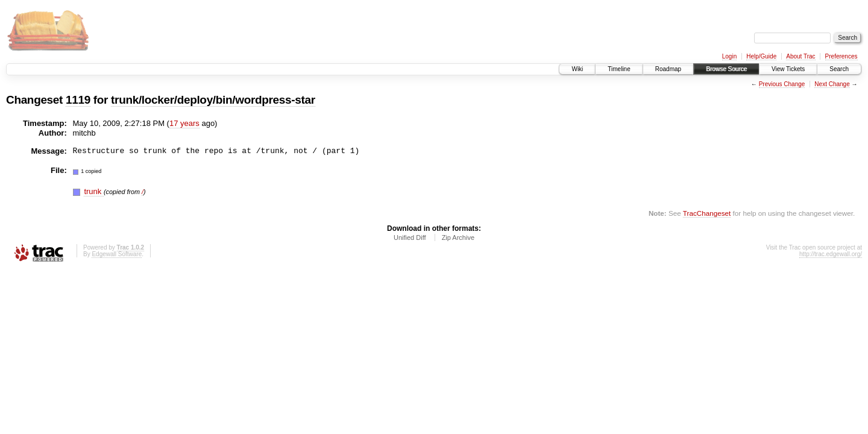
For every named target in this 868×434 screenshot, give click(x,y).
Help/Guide (761, 56)
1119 (78, 100)
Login (729, 56)
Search (839, 69)
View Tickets (788, 69)
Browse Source (726, 69)
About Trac (800, 56)
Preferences (841, 56)
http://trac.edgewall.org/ (831, 254)
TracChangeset (707, 213)
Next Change (832, 84)
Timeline (619, 69)
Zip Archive (458, 237)
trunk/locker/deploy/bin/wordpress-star (213, 100)
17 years (184, 123)
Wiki (577, 69)
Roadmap (668, 69)
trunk (94, 191)
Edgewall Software (117, 254)
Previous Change (782, 84)
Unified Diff (410, 237)
